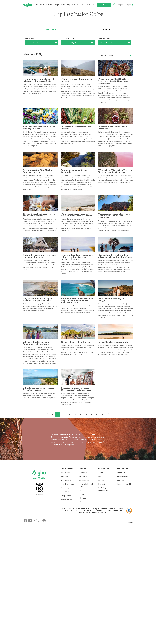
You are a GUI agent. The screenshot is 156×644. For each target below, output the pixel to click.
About (83, 5)
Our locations (65, 530)
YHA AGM (91, 5)
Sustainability (84, 538)
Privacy (82, 552)
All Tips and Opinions (71, 43)
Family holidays (66, 554)
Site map (83, 556)
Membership (66, 5)
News (81, 548)
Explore (49, 5)
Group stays (65, 534)
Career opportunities (125, 542)
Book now (104, 5)
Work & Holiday (66, 538)
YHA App (75, 5)
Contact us (121, 530)
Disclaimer (83, 560)
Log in (121, 5)
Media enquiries (123, 534)
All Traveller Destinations (109, 43)
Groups (56, 5)
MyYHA (101, 538)
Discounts (102, 542)
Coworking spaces (67, 542)
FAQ (100, 534)
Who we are (84, 530)
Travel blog (65, 550)
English (128, 5)
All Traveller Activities (34, 43)
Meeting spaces (66, 557)
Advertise (121, 538)
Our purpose (84, 534)
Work (42, 5)
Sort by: (103, 55)
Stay (37, 5)
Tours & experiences (68, 546)
